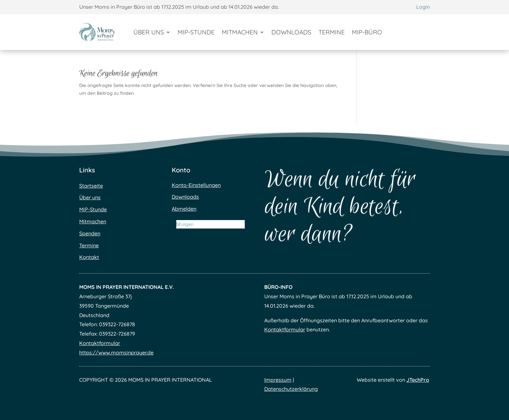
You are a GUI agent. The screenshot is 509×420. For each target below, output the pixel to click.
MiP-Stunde (196, 32)
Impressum (278, 380)
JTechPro (418, 380)
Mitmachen (240, 32)
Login (423, 7)
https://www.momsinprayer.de (116, 352)
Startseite (91, 186)
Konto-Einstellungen (196, 185)
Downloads (291, 32)
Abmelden (184, 209)
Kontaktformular (100, 343)
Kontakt (89, 257)
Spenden (90, 233)
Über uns (149, 32)
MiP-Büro (367, 32)
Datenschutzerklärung (291, 389)
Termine (332, 32)
